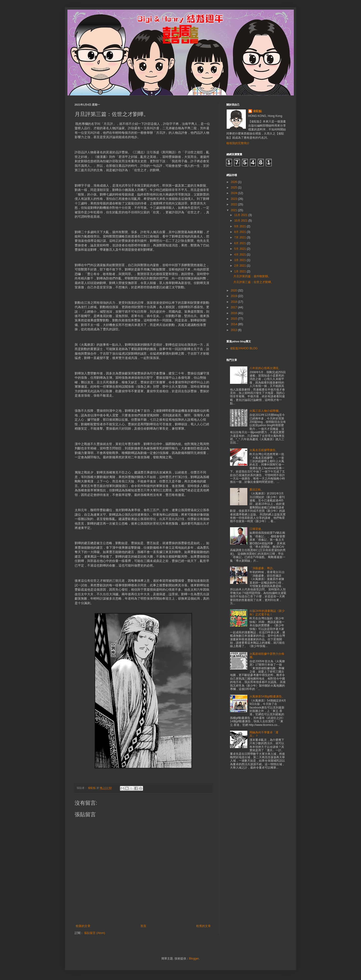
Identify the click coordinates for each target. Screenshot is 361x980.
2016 (234, 313)
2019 (234, 296)
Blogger (194, 959)
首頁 (143, 926)
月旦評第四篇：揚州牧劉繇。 (252, 276)
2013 (234, 330)
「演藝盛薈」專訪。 (263, 568)
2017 (234, 307)
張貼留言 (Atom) (95, 933)
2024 (234, 193)
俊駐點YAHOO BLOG (244, 348)
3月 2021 (240, 260)
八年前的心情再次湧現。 (265, 368)
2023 (234, 199)
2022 (234, 204)
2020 (234, 291)
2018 (234, 302)
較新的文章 (83, 926)
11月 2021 (241, 215)
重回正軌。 (257, 490)
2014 (234, 324)
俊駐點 (257, 111)
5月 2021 (240, 249)
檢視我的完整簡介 (238, 143)
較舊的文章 (203, 926)
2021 (234, 210)
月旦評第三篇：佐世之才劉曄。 (254, 282)
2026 (234, 182)
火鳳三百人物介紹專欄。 (265, 411)
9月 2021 (240, 226)
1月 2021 (240, 271)
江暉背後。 (257, 529)
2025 (234, 188)
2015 (234, 319)
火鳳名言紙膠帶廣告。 (264, 450)
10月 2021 (241, 221)
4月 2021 (240, 255)
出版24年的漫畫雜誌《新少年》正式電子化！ (267, 613)
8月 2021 (240, 232)
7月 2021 (240, 237)
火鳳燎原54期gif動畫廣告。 (267, 696)
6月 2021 (240, 243)
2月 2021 (240, 266)
